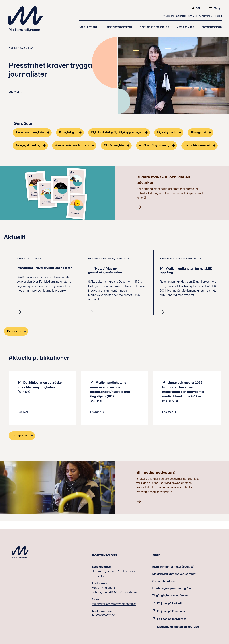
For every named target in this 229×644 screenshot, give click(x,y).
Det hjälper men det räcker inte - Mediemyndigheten (40, 385)
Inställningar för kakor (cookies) (173, 567)
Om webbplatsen (163, 581)
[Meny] (215, 8)
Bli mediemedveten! (156, 472)
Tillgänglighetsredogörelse (170, 595)
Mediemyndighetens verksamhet (174, 574)
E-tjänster (181, 16)
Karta (100, 576)
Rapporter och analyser (118, 27)
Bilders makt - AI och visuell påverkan (163, 180)
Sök (196, 8)
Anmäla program (212, 27)
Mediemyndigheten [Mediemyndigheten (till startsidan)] (25, 19)
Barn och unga (185, 27)
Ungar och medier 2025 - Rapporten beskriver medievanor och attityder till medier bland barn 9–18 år (183, 390)
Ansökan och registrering (154, 27)
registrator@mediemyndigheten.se (114, 604)
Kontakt (218, 16)
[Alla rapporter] (22, 436)
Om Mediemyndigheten (200, 16)
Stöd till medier (88, 27)
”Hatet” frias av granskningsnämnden (105, 270)
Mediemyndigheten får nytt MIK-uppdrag (187, 270)
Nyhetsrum (168, 16)
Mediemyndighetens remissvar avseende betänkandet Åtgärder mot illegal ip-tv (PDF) (110, 390)
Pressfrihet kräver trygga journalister (44, 268)
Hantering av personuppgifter (172, 588)
